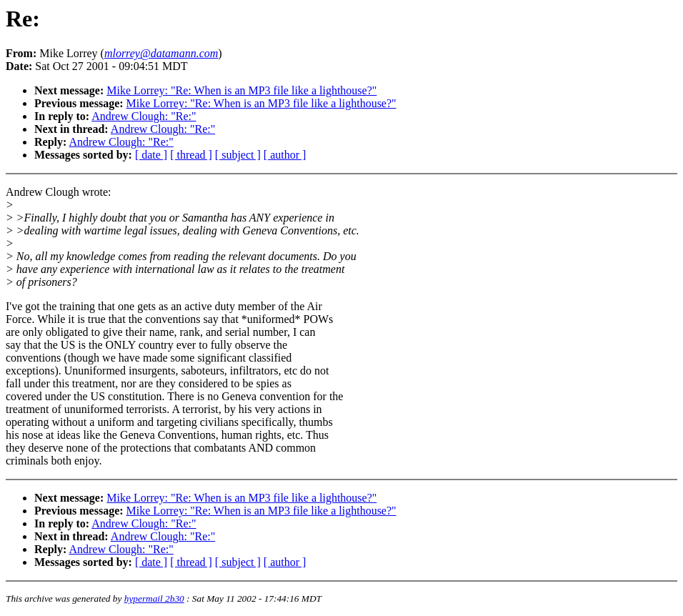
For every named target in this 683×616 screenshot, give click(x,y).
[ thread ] (191, 155)
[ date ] (151, 155)
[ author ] (285, 155)
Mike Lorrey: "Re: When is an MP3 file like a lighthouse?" (241, 90)
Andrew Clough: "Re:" (144, 116)
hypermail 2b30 (154, 598)
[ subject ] (238, 155)
